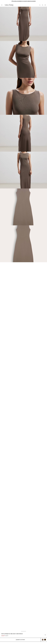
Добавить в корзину (20, 640)
